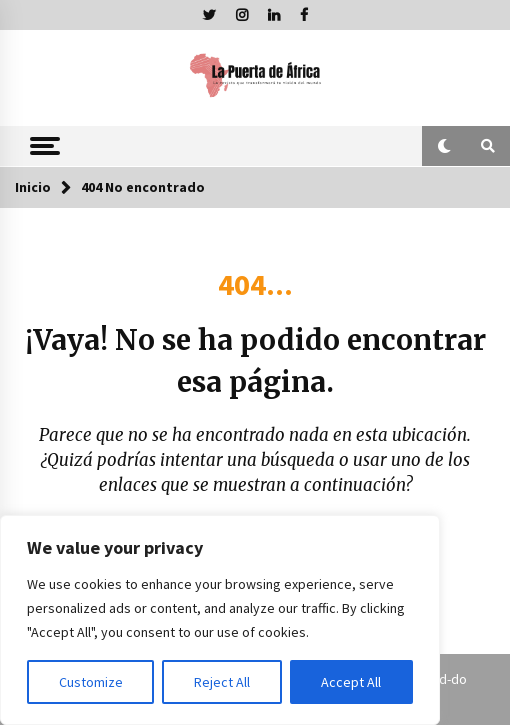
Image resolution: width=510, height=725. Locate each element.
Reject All (222, 682)
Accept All (351, 682)
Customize (91, 682)
